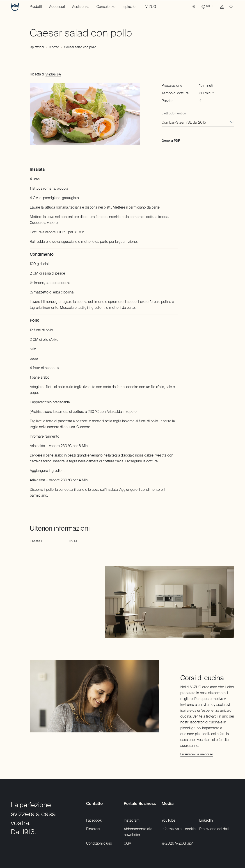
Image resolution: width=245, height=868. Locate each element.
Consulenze (106, 7)
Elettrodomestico (174, 113)
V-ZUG (151, 7)
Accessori (57, 7)
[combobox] (198, 123)
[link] (194, 8)
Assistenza (81, 7)
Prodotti (36, 7)
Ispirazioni (130, 7)
